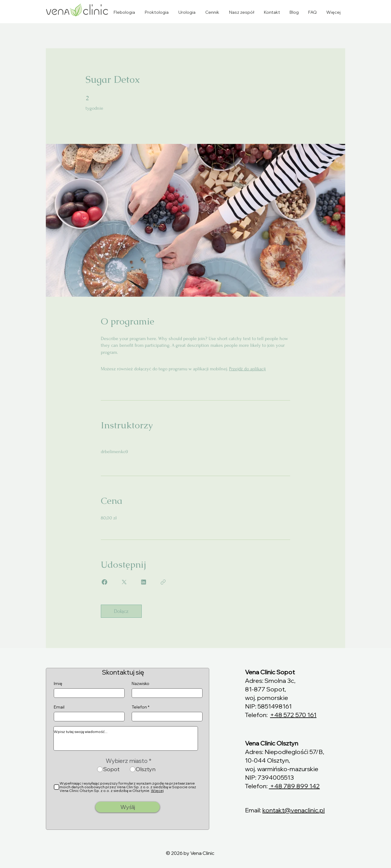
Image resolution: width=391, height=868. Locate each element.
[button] (124, 12)
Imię (58, 684)
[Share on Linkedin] (144, 582)
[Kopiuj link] (163, 582)
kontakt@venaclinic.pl (294, 810)
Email (59, 707)
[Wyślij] (128, 807)
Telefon (139, 707)
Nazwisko (141, 684)
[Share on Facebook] (104, 582)
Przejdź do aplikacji (247, 369)
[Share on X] (124, 582)
